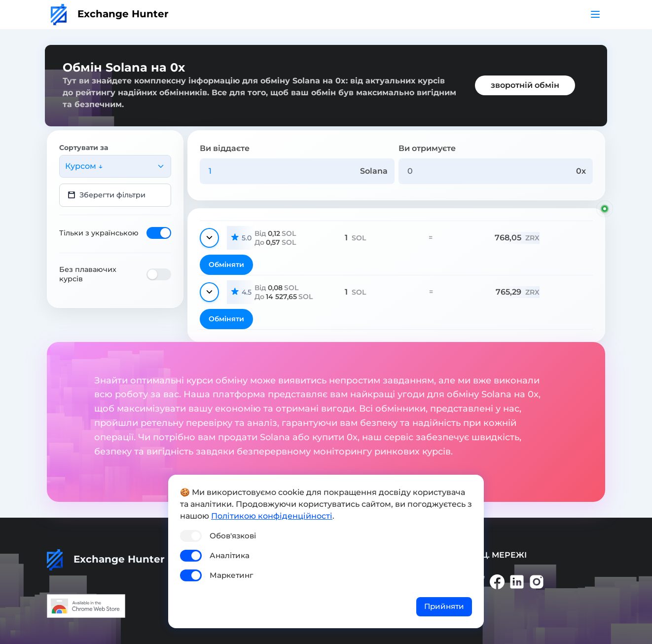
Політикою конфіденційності (272, 516)
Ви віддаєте (225, 148)
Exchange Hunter (110, 14)
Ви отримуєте (427, 148)
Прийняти (444, 606)
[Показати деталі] (209, 238)
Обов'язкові (233, 536)
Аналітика (230, 555)
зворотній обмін (525, 85)
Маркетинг (231, 575)
